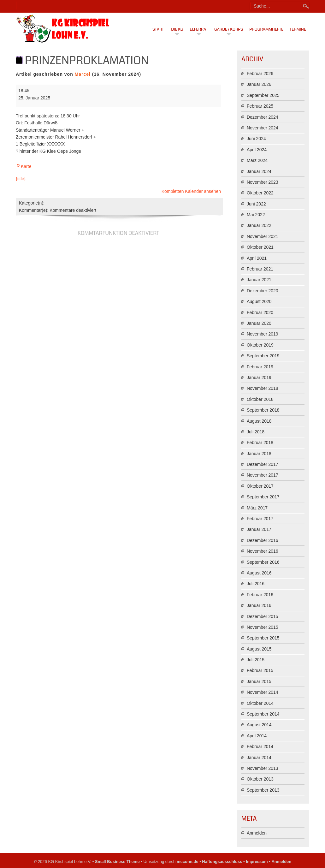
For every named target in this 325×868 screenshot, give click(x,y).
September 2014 (263, 714)
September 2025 (263, 95)
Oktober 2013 (260, 779)
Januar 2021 (259, 280)
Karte (24, 166)
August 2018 (259, 421)
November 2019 (263, 334)
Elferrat (199, 29)
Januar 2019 (259, 378)
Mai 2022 (256, 215)
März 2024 (257, 160)
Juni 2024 (256, 139)
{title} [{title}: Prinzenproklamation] (21, 179)
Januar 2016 (259, 605)
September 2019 (263, 356)
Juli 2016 (256, 584)
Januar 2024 (259, 171)
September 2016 (263, 562)
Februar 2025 (260, 106)
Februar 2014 (260, 746)
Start (158, 29)
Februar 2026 (260, 74)
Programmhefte (266, 29)
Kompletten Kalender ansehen (191, 191)
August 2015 (259, 649)
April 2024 (257, 150)
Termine (298, 29)
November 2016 (263, 551)
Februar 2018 (260, 443)
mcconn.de (188, 862)
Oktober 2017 (260, 486)
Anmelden (257, 833)
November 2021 (263, 236)
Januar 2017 (259, 529)
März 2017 (257, 508)
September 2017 (263, 497)
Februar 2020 (260, 312)
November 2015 (263, 627)
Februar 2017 (260, 519)
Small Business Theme (117, 862)
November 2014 (263, 692)
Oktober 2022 (260, 193)
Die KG (177, 29)
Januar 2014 (259, 758)
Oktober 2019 (260, 345)
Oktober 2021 (260, 247)
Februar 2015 (260, 670)
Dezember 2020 (263, 291)
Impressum (257, 862)
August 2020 (259, 301)
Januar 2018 (259, 454)
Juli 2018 (256, 432)
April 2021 (257, 258)
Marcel (83, 74)
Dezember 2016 (263, 540)
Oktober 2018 (260, 399)
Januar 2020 (259, 323)
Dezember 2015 (263, 616)
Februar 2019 (260, 367)
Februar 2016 (260, 595)
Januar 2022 (259, 225)
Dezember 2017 (263, 464)
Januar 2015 (259, 681)
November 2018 (263, 388)
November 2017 (263, 475)
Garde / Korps (229, 29)
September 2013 (263, 790)
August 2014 (259, 725)
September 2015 (263, 638)
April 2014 (257, 736)
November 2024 (263, 128)
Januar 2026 (259, 84)
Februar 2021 (260, 269)
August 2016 (259, 573)
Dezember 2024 (263, 117)
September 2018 (263, 410)
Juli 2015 (256, 660)
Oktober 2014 (260, 703)
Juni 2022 (256, 204)
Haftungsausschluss (222, 862)
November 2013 (263, 768)
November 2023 (263, 182)
